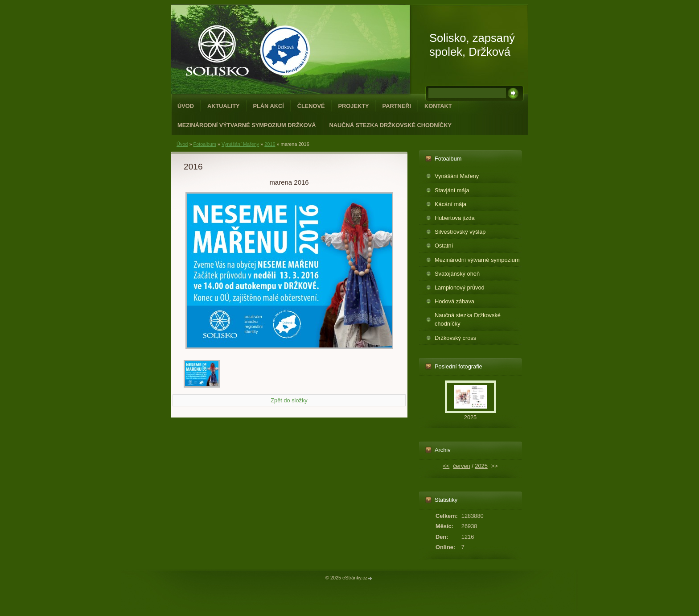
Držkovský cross (455, 338)
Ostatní (444, 246)
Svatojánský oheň (457, 274)
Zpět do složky (289, 400)
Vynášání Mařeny (240, 144)
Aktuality (224, 106)
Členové (311, 106)
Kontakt (438, 106)
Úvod (186, 106)
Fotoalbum (204, 144)
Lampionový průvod (460, 287)
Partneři (397, 106)
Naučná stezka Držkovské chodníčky (390, 125)
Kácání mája (450, 204)
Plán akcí (269, 106)
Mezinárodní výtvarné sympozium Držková (247, 125)
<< (446, 466)
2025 (470, 417)
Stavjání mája (452, 190)
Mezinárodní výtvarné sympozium (477, 260)
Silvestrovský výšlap (460, 232)
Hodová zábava (454, 301)
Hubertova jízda (455, 218)
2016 (270, 144)
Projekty (354, 106)
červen (461, 466)
